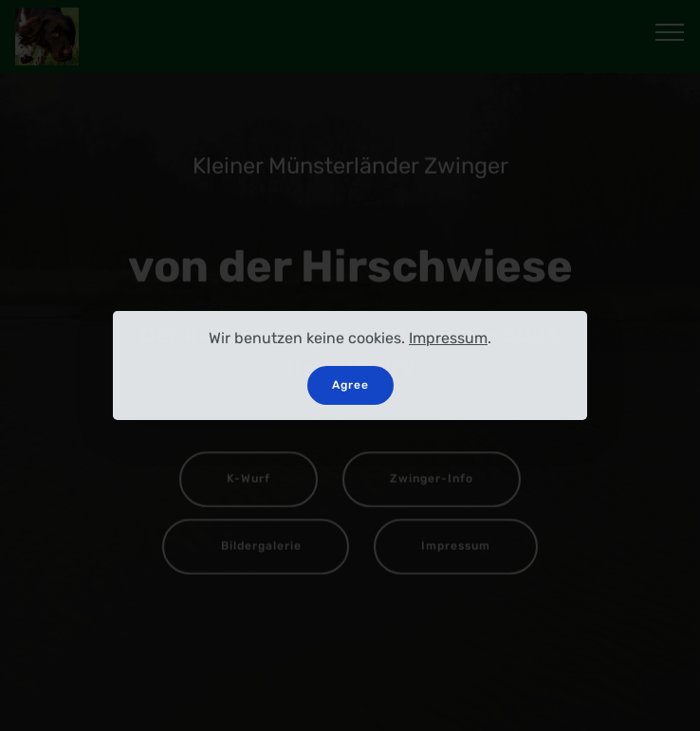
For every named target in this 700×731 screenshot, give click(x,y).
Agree (350, 385)
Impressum (448, 338)
